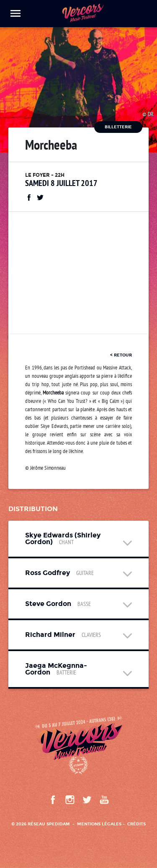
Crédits (136, 824)
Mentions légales (99, 824)
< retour (121, 355)
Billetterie (118, 127)
